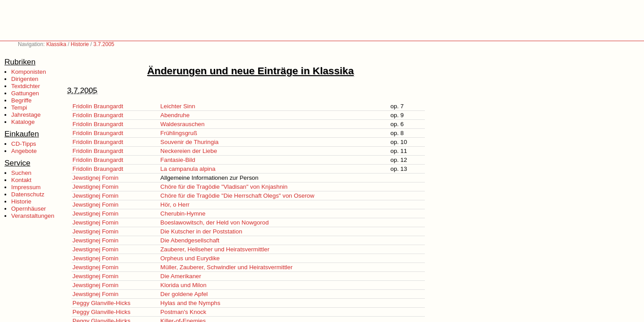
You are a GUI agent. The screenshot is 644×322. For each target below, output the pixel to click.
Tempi (19, 108)
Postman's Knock (184, 312)
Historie (80, 44)
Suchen (21, 173)
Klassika (56, 44)
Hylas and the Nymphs (191, 303)
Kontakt (21, 180)
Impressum (26, 187)
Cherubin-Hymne (183, 214)
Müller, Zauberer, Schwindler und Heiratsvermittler (227, 267)
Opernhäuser (29, 209)
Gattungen (25, 93)
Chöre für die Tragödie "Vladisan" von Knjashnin (224, 187)
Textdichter (25, 86)
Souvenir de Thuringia (190, 142)
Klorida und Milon (184, 285)
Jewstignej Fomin (95, 178)
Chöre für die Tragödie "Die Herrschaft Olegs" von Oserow (237, 196)
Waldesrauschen (183, 124)
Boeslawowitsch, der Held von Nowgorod (215, 222)
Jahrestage (26, 115)
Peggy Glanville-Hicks (102, 303)
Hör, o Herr (175, 205)
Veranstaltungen (33, 216)
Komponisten (29, 72)
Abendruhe (175, 115)
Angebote (24, 151)
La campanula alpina (188, 169)
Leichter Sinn (178, 106)
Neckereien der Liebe (189, 151)
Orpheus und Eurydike (190, 258)
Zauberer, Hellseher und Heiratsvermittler (215, 249)
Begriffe (21, 100)
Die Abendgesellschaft (190, 240)
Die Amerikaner (181, 276)
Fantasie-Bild (178, 160)
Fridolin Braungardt (98, 106)
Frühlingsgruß (179, 133)
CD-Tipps (24, 144)
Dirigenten (25, 79)
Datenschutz (28, 194)
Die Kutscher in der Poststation (201, 231)
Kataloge (23, 122)
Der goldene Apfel (184, 294)
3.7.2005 (104, 44)
